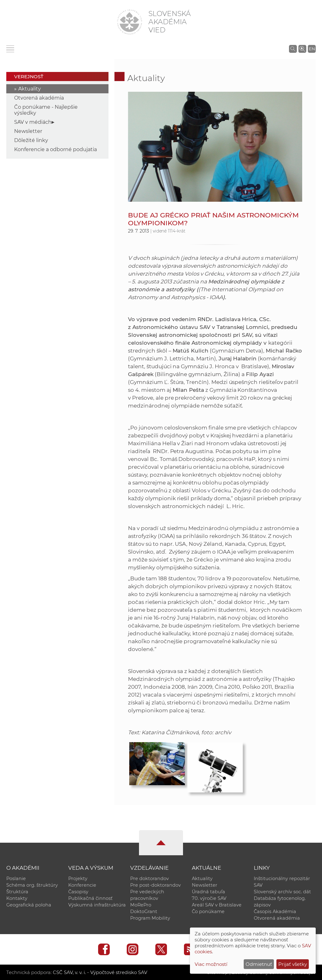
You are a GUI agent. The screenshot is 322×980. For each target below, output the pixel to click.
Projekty (78, 879)
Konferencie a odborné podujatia (56, 149)
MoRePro (141, 905)
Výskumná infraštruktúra (97, 905)
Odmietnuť (259, 964)
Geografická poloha (29, 905)
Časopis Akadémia (275, 912)
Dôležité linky (31, 140)
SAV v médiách (33, 122)
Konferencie (82, 885)
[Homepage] (130, 22)
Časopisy (78, 892)
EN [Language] (312, 49)
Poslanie (16, 879)
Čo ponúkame (208, 912)
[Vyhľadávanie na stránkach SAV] (293, 49)
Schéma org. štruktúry (32, 885)
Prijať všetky (293, 964)
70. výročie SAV (209, 898)
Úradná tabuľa (208, 892)
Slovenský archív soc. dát (282, 892)
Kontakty (17, 898)
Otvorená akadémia (39, 98)
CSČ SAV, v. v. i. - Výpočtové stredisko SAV (100, 972)
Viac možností (211, 964)
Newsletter (28, 131)
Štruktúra (17, 892)
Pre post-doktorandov (155, 885)
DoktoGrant (144, 912)
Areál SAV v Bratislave (217, 905)
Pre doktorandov (150, 879)
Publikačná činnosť (90, 898)
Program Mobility (150, 918)
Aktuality (30, 89)
